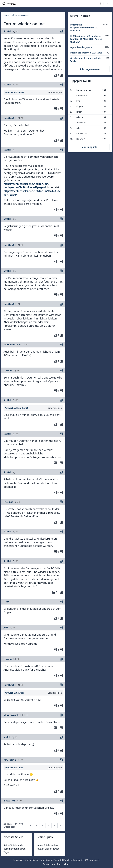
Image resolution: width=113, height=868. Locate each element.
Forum (6, 15)
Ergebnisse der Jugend (81, 47)
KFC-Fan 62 (10, 760)
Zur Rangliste (90, 147)
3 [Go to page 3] (48, 825)
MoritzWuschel (12, 345)
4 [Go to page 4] (54, 825)
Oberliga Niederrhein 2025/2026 (86, 53)
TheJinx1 (8, 502)
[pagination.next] (60, 825)
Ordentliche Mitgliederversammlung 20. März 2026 (84, 28)
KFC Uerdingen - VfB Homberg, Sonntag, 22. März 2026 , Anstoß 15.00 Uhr (86, 39)
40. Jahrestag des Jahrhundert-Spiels (85, 60)
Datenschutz (63, 864)
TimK (6, 602)
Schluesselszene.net (20, 15)
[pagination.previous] (31, 825)
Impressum (49, 864)
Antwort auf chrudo (15, 693)
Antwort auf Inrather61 (16, 408)
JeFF (6, 628)
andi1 (7, 737)
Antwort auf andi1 (14, 768)
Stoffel (7, 31)
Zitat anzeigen (55, 92)
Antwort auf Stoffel (14, 92)
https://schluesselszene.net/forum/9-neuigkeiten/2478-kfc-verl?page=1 (27, 186)
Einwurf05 (9, 801)
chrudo (8, 370)
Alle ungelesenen (90, 69)
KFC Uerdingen (92, 860)
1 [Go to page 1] (36, 825)
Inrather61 (10, 118)
